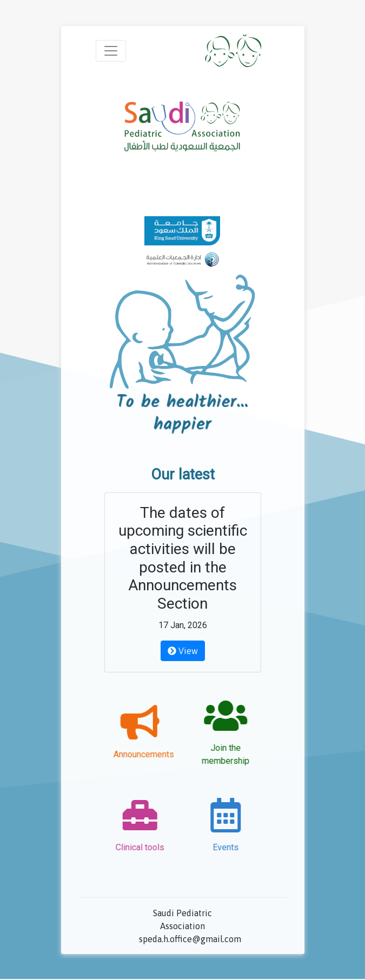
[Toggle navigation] (111, 51)
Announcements (150, 754)
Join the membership (219, 754)
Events (219, 847)
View (183, 651)
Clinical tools (146, 847)
